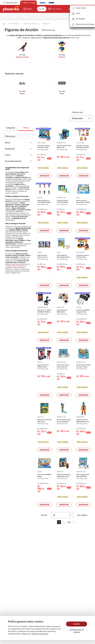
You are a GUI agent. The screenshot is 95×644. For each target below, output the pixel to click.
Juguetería (45, 24)
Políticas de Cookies (40, 634)
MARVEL (40, 198)
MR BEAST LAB (61, 143)
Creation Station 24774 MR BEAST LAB (62, 201)
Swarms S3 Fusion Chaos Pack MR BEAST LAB (63, 366)
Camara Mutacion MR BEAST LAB (64, 147)
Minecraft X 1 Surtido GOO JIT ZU (44, 421)
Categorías (11, 128)
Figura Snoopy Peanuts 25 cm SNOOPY (42, 256)
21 (62, 515)
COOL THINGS (41, 143)
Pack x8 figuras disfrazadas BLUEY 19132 (63, 256)
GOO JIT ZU (41, 417)
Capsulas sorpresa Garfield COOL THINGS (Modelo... (83, 256)
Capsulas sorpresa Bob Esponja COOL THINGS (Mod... (83, 147)
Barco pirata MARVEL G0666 (44, 475)
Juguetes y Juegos (29, 24)
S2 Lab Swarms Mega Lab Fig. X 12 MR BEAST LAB (83, 366)
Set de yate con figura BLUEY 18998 (83, 201)
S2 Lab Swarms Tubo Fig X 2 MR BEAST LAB (64, 421)
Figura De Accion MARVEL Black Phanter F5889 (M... (44, 366)
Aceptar (77, 624)
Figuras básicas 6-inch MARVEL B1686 (44, 201)
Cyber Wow (11, 266)
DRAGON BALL (81, 417)
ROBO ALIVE (60, 307)
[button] (44, 9)
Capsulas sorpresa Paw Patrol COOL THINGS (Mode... (44, 147)
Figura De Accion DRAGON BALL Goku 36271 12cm (83, 421)
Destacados (81, 118)
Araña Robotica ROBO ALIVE (62, 311)
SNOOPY (40, 252)
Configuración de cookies (77, 631)
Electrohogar (13, 24)
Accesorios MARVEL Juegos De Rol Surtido (83, 311)
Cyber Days (20, 266)
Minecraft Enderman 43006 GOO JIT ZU (64, 475)
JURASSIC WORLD (43, 307)
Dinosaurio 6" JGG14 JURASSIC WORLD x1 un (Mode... (44, 311)
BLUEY (78, 198)
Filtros (26, 128)
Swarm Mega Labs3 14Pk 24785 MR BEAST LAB (83, 476)
